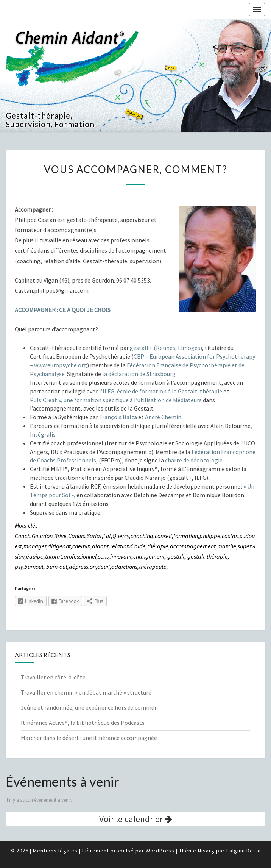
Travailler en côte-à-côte (53, 677)
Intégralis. (43, 434)
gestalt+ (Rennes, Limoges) (166, 348)
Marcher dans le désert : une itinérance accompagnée (89, 738)
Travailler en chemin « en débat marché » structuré (86, 692)
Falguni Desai (244, 851)
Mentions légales (55, 851)
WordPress (160, 851)
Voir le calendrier (136, 819)
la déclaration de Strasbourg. (139, 374)
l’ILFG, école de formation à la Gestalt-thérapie (161, 391)
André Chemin (163, 417)
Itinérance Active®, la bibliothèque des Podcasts (83, 723)
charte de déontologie (194, 460)
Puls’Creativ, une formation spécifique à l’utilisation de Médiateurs (116, 400)
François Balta (118, 417)
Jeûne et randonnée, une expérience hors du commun (89, 707)
